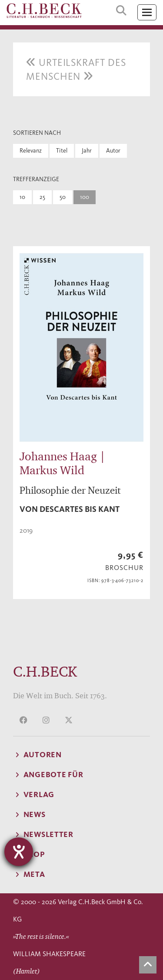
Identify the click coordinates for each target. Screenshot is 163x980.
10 (22, 197)
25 (42, 197)
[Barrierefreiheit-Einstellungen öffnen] (19, 852)
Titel (62, 151)
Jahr (87, 151)
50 (63, 197)
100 (85, 197)
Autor (113, 151)
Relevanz (31, 151)
